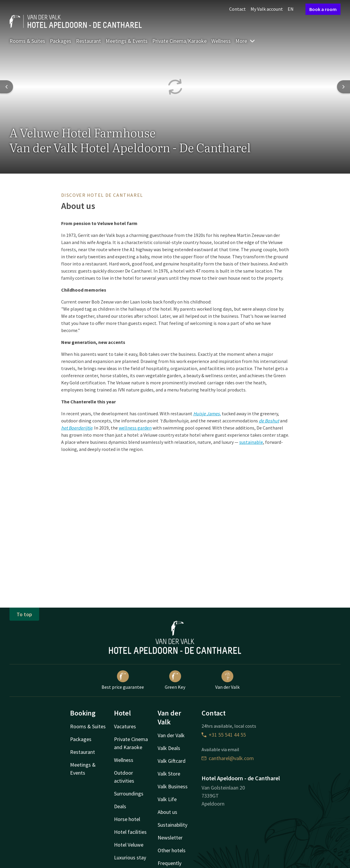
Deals (120, 806)
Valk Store (169, 774)
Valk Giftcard (172, 761)
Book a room (323, 9)
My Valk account (267, 9)
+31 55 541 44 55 (224, 735)
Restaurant (88, 41)
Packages (61, 41)
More (245, 41)
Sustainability (172, 825)
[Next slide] (343, 87)
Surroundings (129, 794)
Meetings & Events (127, 41)
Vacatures (125, 726)
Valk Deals (169, 748)
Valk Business (173, 786)
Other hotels (172, 850)
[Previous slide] (7, 87)
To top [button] (24, 614)
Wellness (221, 41)
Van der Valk (227, 680)
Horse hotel (127, 819)
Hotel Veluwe (129, 845)
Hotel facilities (130, 832)
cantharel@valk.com (228, 758)
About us (167, 812)
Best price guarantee (123, 680)
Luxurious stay (130, 857)
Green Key (175, 680)
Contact (237, 9)
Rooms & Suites (27, 41)
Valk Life (167, 799)
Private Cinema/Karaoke (179, 41)
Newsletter (170, 838)
